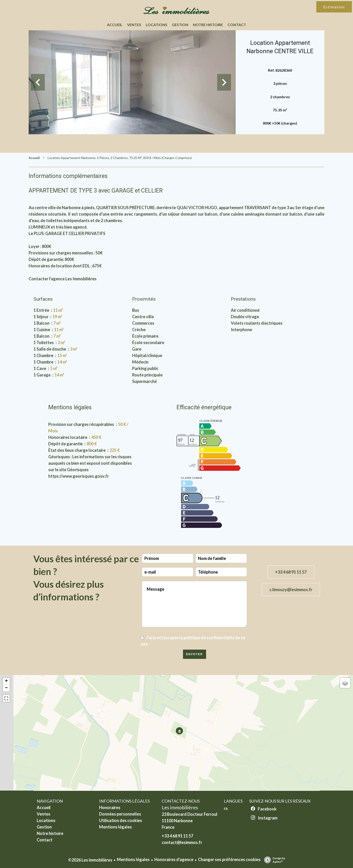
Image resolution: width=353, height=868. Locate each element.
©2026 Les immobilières (90, 860)
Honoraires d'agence (174, 859)
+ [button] (6, 681)
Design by (273, 860)
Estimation (334, 7)
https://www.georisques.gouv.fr (79, 476)
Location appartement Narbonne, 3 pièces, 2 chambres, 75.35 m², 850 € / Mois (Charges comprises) (120, 158)
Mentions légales (133, 859)
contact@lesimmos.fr (182, 842)
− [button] (6, 688)
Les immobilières (180, 807)
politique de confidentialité (209, 638)
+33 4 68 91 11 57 (291, 572)
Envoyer (194, 654)
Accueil (34, 158)
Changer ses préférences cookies (229, 859)
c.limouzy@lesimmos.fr (291, 590)
